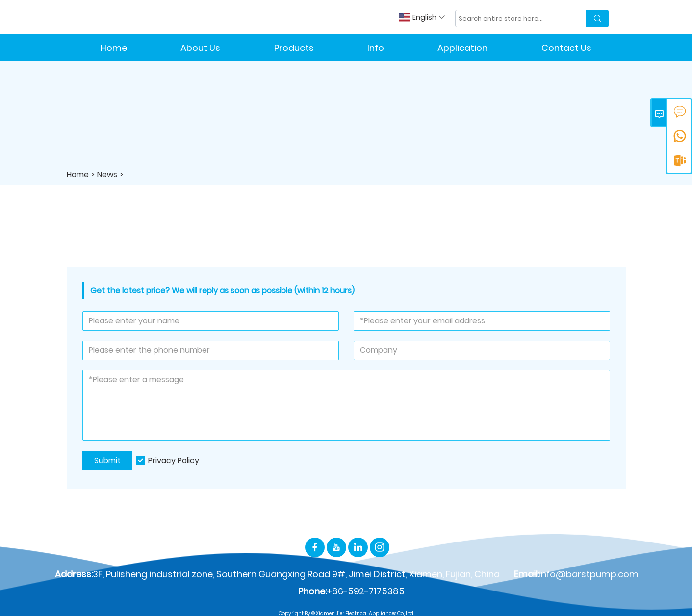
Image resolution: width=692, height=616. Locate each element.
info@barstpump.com (589, 574)
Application (462, 48)
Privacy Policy (174, 460)
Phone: (312, 591)
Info (376, 48)
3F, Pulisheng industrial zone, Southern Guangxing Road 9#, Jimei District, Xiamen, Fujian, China (296, 574)
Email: (526, 574)
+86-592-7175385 (366, 591)
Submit (107, 460)
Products (294, 48)
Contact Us (566, 48)
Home (114, 48)
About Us (200, 48)
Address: (74, 574)
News (107, 175)
